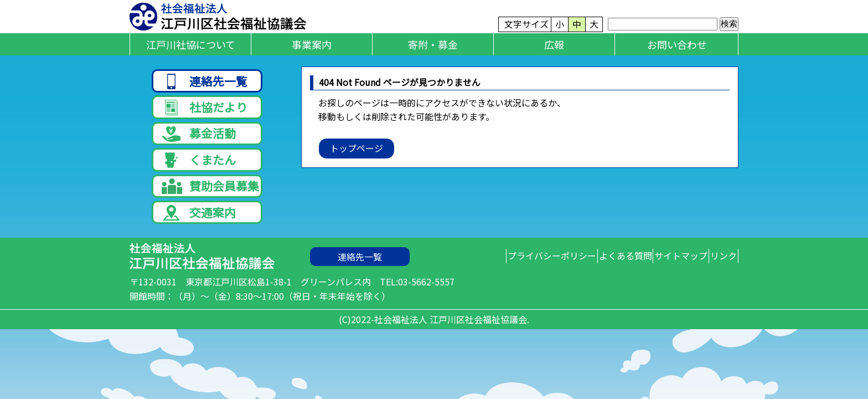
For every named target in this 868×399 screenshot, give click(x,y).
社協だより (205, 112)
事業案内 (312, 44)
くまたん (199, 172)
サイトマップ (659, 279)
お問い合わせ (677, 44)
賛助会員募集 (210, 202)
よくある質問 (589, 279)
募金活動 (199, 142)
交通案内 (199, 232)
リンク (716, 279)
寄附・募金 (433, 44)
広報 (554, 44)
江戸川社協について (191, 44)
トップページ (356, 148)
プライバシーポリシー (501, 279)
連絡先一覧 (205, 82)
